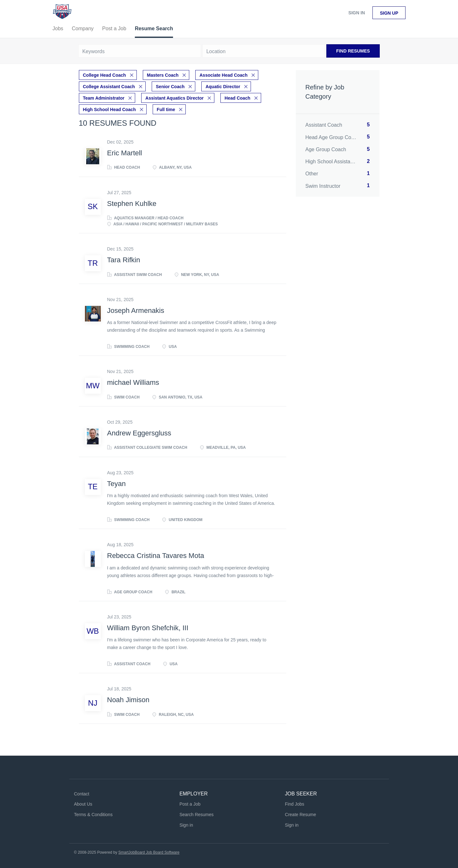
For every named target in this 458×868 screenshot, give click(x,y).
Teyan (117, 484)
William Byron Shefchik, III (148, 628)
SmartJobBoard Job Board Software (149, 852)
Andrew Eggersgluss (139, 433)
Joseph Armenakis (136, 311)
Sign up (389, 13)
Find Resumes (353, 51)
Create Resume (301, 815)
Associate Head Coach (223, 75)
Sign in (357, 13)
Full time (166, 109)
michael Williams (133, 382)
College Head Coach (104, 75)
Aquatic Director (223, 87)
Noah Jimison (128, 700)
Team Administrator (104, 98)
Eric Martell (125, 153)
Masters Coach (163, 75)
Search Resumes (196, 815)
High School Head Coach (109, 109)
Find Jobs (295, 804)
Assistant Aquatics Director (174, 98)
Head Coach (237, 98)
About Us (83, 804)
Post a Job (190, 804)
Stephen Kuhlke (132, 204)
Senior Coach (170, 87)
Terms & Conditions (93, 815)
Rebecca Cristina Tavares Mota (156, 556)
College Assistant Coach (109, 87)
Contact (82, 794)
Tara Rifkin (124, 260)
